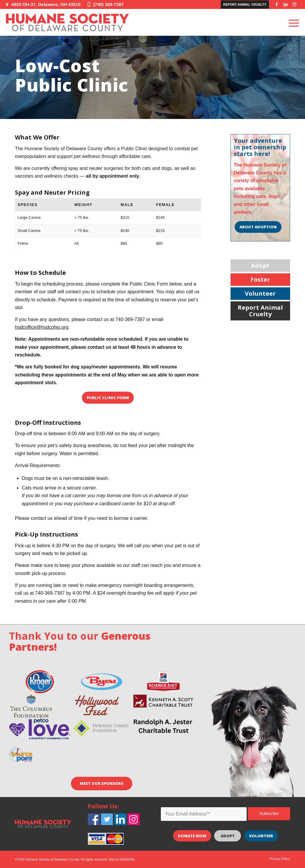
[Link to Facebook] (277, 4)
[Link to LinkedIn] (286, 4)
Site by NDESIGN (122, 859)
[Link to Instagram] (295, 4)
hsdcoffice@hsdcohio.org (42, 327)
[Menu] (292, 22)
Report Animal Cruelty (245, 4)
